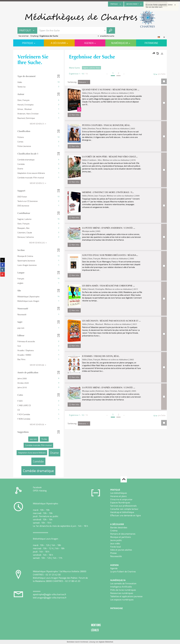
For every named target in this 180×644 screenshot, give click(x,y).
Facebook (37, 487)
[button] (38, 82)
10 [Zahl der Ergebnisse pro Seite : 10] (155, 74)
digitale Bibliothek (106, 642)
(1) (38, 183)
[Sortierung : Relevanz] (84, 82)
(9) (38, 424)
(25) (38, 243)
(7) (38, 124)
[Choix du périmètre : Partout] (27, 30)
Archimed (84, 642)
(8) (38, 365)
